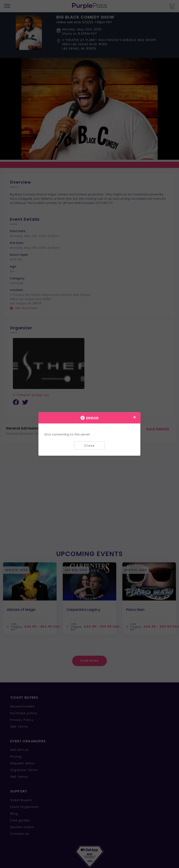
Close (89, 445)
